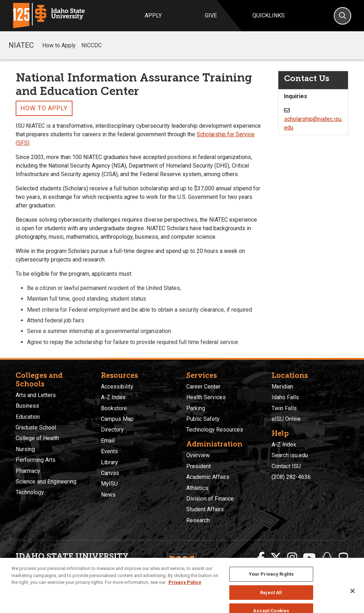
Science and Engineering (46, 482)
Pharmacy (28, 471)
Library (109, 462)
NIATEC (21, 45)
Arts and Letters (36, 395)
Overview (198, 455)
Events (109, 451)
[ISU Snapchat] (327, 558)
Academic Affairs (208, 477)
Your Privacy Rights (271, 589)
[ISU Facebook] (261, 558)
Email (108, 441)
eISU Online (286, 419)
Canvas (110, 473)
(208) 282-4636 (291, 477)
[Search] (342, 16)
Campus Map (117, 419)
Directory (112, 430)
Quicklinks (269, 15)
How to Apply (59, 45)
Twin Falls (284, 408)
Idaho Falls (285, 397)
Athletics (197, 488)
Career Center (203, 387)
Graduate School (36, 427)
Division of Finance (210, 499)
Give (211, 15)
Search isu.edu (290, 455)
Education (28, 417)
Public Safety (203, 419)
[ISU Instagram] (292, 558)
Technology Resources (215, 430)
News (108, 495)
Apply (153, 15)
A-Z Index (113, 397)
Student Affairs (205, 509)
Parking (196, 408)
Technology (30, 492)
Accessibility (117, 387)
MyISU (109, 484)
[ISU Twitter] (276, 558)
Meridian (282, 387)
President (199, 466)
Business (27, 406)
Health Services (206, 397)
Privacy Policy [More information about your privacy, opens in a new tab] (185, 598)
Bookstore (114, 408)
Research (198, 520)
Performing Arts (36, 460)
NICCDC (92, 45)
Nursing (25, 449)
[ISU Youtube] (309, 558)
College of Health (37, 438)
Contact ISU (286, 466)
